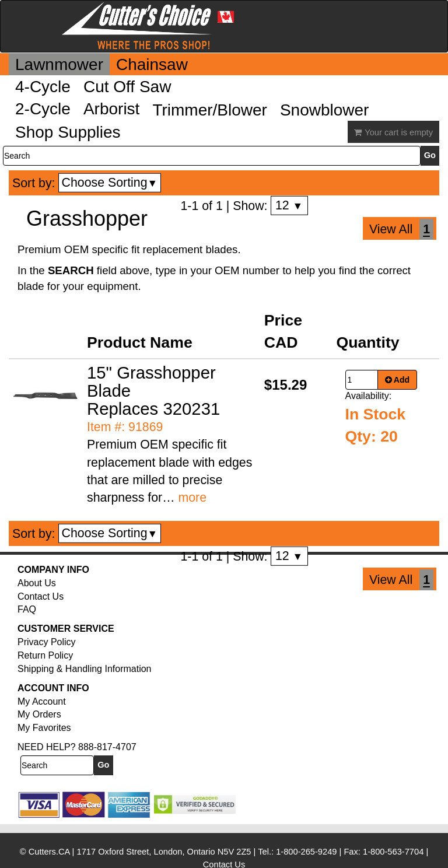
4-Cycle (43, 87)
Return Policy (45, 655)
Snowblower (325, 110)
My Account (42, 701)
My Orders (39, 714)
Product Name (140, 342)
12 (289, 205)
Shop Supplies (68, 132)
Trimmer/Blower (210, 110)
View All (391, 229)
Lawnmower (59, 64)
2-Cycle (43, 109)
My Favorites (44, 728)
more (192, 498)
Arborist (111, 109)
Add (398, 380)
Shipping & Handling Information (84, 669)
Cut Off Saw (127, 87)
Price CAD (283, 331)
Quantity (368, 342)
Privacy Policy (47, 642)
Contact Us (41, 596)
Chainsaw (152, 64)
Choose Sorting (110, 183)
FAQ (27, 609)
